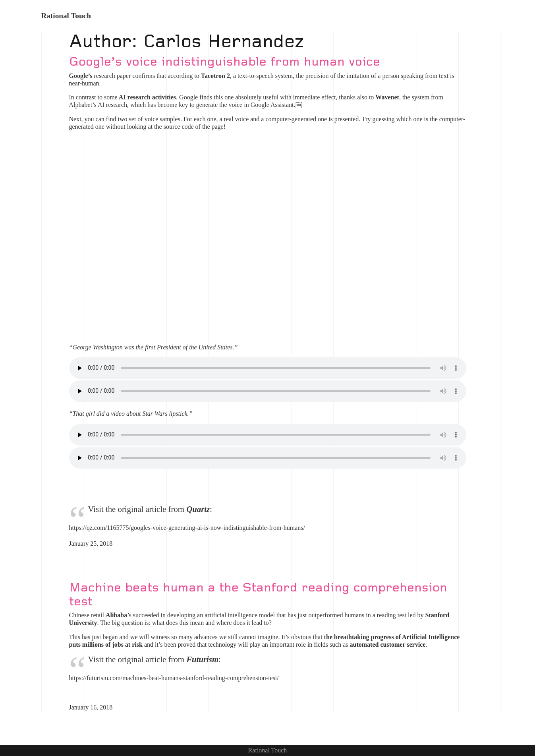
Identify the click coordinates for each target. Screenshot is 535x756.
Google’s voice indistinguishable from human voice (225, 62)
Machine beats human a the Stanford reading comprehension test (258, 595)
